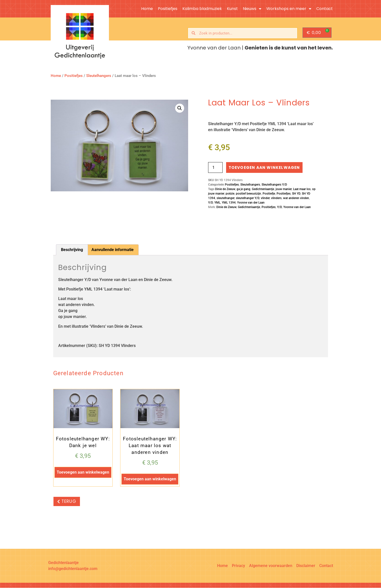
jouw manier (284, 189)
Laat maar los (302, 189)
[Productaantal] (215, 168)
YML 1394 (229, 203)
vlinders (276, 198)
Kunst (232, 9)
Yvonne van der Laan (251, 203)
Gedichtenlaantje (263, 189)
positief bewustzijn (248, 194)
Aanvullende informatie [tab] (113, 250)
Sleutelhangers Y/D (274, 185)
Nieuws (252, 9)
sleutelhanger (225, 198)
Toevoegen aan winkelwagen (266, 167)
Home (147, 9)
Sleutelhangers (99, 76)
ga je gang (243, 189)
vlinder (265, 198)
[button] (180, 108)
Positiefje (269, 194)
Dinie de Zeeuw (225, 189)
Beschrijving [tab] (72, 250)
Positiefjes (168, 9)
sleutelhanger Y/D (248, 198)
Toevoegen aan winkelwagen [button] (83, 472)
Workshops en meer (289, 9)
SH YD (296, 194)
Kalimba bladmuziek (202, 9)
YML (217, 203)
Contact (325, 9)
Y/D (210, 203)
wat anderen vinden (296, 198)
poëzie (230, 194)
